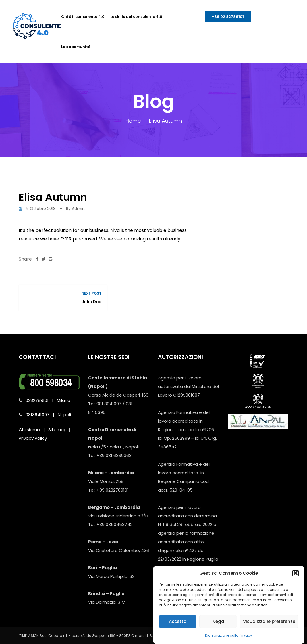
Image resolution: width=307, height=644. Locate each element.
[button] (296, 578)
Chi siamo (29, 430)
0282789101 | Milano (48, 400)
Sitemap (57, 430)
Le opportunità (76, 47)
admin (78, 209)
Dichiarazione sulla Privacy (229, 641)
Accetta (178, 627)
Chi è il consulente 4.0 (83, 17)
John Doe (91, 302)
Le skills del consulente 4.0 (136, 17)
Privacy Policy (33, 438)
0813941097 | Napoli (48, 415)
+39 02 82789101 (228, 17)
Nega (218, 627)
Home (133, 121)
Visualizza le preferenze (269, 627)
